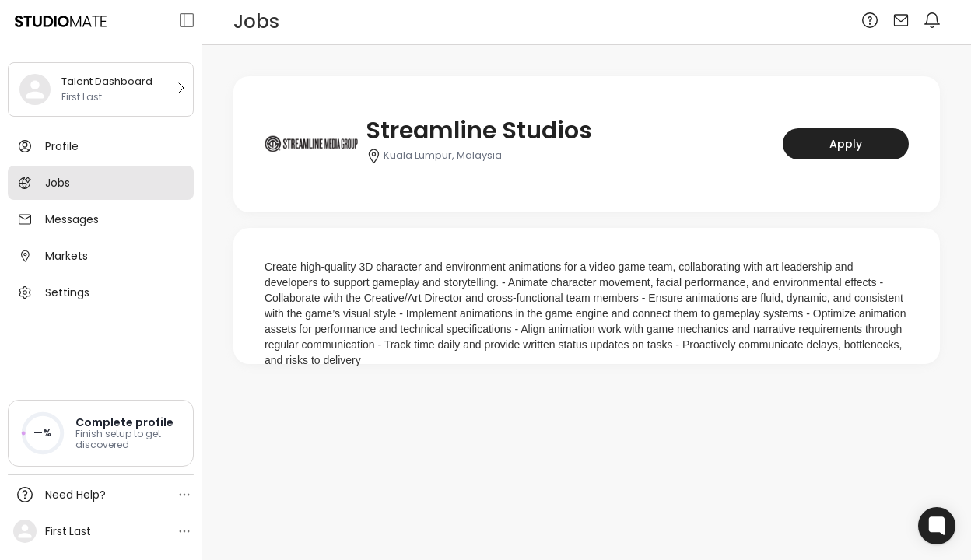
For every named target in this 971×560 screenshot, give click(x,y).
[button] (101, 433)
